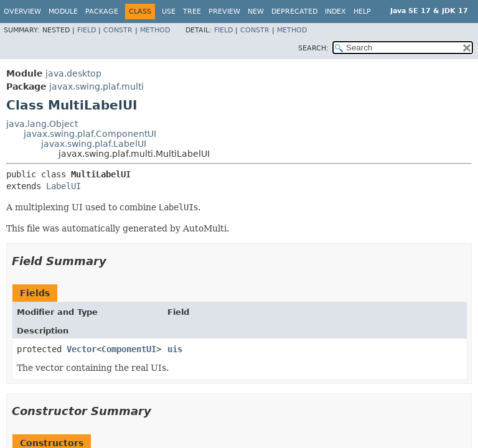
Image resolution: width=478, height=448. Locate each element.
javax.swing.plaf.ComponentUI (90, 134)
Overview (22, 12)
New (256, 12)
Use (169, 12)
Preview (224, 12)
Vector (82, 349)
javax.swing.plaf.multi (96, 86)
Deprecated (294, 12)
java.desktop (73, 73)
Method (155, 30)
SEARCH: (313, 48)
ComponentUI (129, 349)
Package (102, 12)
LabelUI (63, 186)
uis (175, 349)
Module (63, 12)
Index (335, 12)
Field (87, 30)
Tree (192, 12)
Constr (118, 30)
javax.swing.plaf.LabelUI (94, 144)
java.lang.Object (42, 124)
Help (362, 12)
